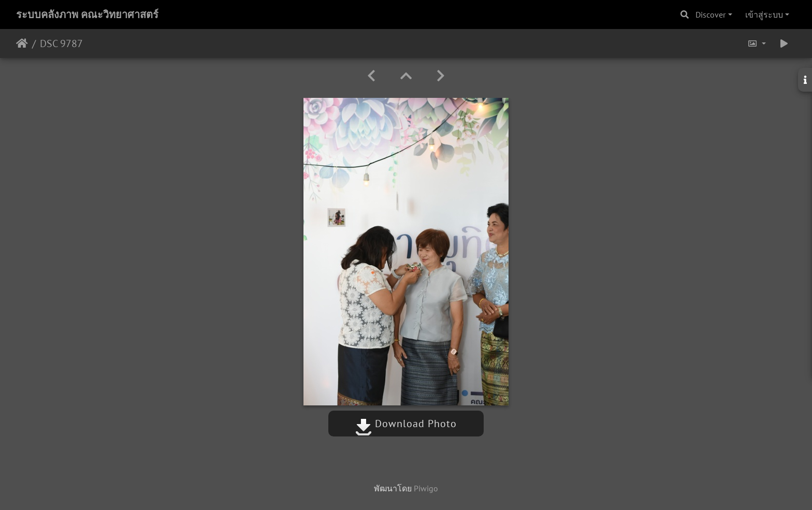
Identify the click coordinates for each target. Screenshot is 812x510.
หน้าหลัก (22, 43)
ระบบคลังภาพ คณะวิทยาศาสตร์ (87, 14)
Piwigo (426, 488)
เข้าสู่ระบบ (764, 14)
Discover (711, 14)
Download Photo (406, 424)
